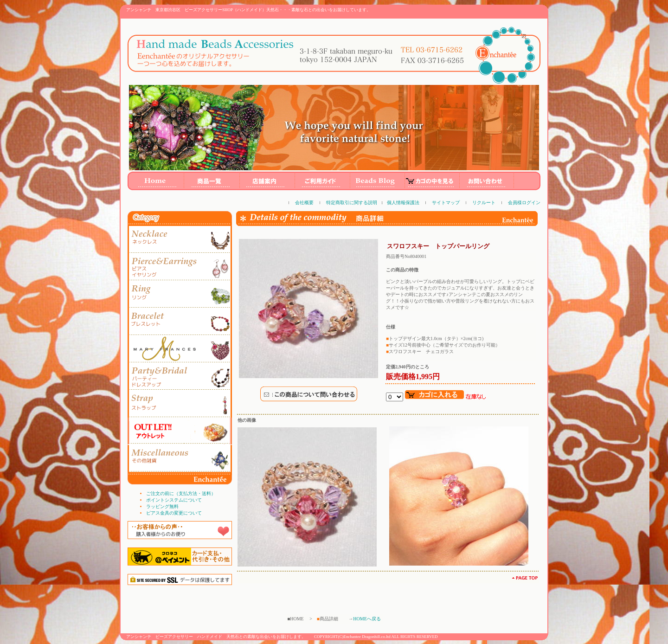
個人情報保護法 (403, 203)
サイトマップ (446, 203)
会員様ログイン (524, 203)
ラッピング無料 (162, 506)
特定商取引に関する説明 (352, 203)
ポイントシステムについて (174, 500)
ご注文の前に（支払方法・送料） (181, 493)
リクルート (484, 203)
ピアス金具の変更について (174, 513)
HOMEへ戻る (367, 619)
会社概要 (304, 203)
